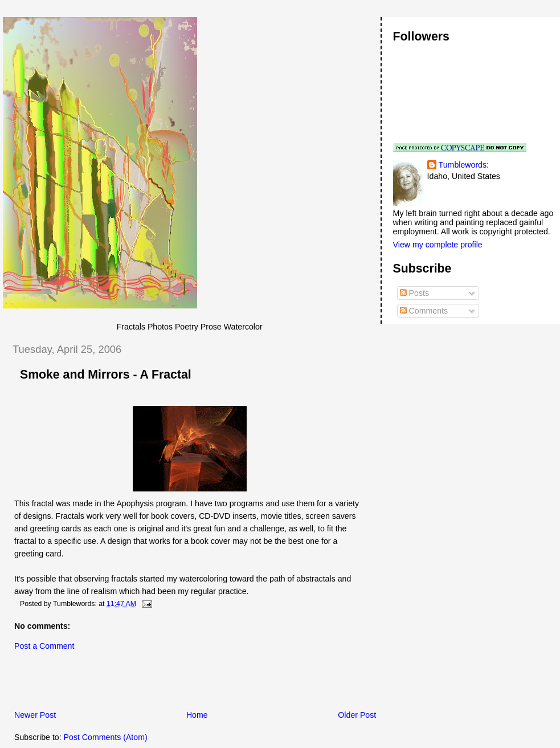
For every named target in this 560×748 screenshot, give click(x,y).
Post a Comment (44, 646)
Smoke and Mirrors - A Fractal (106, 375)
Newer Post (35, 715)
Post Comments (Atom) (106, 737)
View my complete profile (438, 245)
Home (197, 715)
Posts (414, 293)
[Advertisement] (136, 684)
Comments (424, 311)
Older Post (357, 715)
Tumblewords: (464, 165)
